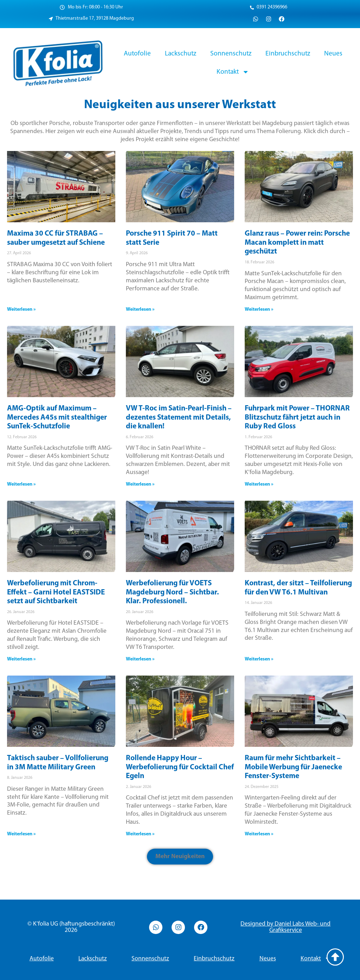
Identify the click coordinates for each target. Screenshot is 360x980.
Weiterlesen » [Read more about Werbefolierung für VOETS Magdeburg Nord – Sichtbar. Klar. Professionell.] (140, 659)
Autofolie (137, 54)
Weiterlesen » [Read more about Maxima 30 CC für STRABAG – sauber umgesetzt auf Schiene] (21, 310)
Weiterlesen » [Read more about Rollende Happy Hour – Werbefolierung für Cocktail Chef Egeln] (140, 834)
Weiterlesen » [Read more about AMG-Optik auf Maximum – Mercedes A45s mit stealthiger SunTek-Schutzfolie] (21, 484)
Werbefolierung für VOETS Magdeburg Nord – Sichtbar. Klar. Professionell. (172, 592)
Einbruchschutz (288, 54)
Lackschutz (181, 54)
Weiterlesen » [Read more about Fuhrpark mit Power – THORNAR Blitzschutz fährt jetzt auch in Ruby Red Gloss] (259, 484)
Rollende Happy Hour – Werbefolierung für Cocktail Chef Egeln (180, 767)
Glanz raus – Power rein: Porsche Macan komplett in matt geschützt (297, 243)
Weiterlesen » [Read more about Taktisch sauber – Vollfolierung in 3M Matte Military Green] (21, 834)
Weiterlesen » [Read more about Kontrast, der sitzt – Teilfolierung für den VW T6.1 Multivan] (259, 659)
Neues (333, 54)
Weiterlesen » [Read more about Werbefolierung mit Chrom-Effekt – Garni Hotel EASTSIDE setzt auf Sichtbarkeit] (21, 659)
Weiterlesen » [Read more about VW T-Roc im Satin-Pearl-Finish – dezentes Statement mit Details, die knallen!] (140, 484)
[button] (180, 857)
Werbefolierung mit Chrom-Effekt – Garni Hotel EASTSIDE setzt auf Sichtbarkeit (56, 592)
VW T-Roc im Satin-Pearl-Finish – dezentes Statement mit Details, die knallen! (179, 417)
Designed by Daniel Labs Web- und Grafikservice (285, 927)
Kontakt (233, 72)
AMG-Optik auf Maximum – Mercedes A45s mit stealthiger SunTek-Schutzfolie (57, 417)
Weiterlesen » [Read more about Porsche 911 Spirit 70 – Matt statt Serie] (140, 310)
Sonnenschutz (231, 54)
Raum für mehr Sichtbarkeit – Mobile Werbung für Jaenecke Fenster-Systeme (293, 767)
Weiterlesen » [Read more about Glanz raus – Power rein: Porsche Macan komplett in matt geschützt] (259, 310)
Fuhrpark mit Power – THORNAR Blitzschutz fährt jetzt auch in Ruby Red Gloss (297, 417)
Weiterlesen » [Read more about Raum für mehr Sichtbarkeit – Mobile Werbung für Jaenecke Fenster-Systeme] (259, 834)
